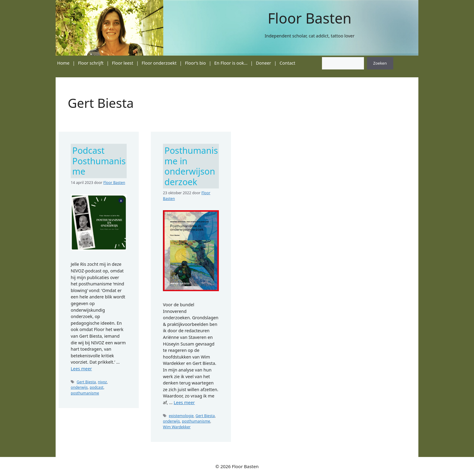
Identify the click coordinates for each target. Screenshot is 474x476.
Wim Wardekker (177, 427)
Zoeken (380, 63)
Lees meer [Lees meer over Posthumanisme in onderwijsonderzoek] (184, 402)
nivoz (102, 382)
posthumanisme (85, 393)
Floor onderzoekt (159, 63)
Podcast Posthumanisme (99, 161)
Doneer (264, 63)
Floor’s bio (195, 63)
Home (63, 63)
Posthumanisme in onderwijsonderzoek (191, 166)
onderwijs (79, 387)
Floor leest (122, 63)
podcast (97, 387)
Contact (287, 63)
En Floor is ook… (231, 63)
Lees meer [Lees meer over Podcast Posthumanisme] (81, 369)
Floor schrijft (91, 63)
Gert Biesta (86, 382)
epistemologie (181, 416)
